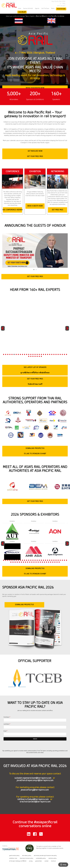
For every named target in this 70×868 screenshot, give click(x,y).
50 (49, 562)
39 (26, 562)
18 (39, 354)
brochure (53, 861)
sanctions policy (52, 858)
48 (44, 562)
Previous (3, 331)
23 (50, 354)
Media (53, 8)
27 (58, 354)
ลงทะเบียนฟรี (22, 12)
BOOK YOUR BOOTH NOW (35, 88)
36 (37, 356)
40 (28, 562)
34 (33, 356)
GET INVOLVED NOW (35, 151)
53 (55, 562)
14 (31, 354)
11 (25, 354)
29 (62, 354)
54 (57, 562)
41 (30, 562)
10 (22, 354)
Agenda (37, 8)
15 (33, 354)
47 (42, 562)
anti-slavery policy (27, 856)
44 (36, 562)
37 (39, 356)
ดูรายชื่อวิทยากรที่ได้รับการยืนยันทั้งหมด (35, 373)
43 (34, 562)
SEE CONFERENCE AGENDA (12, 210)
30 (64, 354)
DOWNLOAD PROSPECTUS (35, 448)
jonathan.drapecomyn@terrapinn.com (35, 780)
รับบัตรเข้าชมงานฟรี (35, 384)
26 (56, 354)
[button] (34, 270)
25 (54, 354)
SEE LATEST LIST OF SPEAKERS (35, 367)
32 (29, 356)
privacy (31, 861)
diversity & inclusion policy (27, 858)
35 (35, 356)
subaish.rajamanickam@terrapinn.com (33, 778)
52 (53, 562)
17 (37, 354)
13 (29, 354)
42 (32, 562)
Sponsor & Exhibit (28, 8)
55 (59, 562)
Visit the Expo (45, 8)
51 (51, 562)
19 (41, 354)
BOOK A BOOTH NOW (35, 206)
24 (52, 354)
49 (47, 562)
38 (41, 356)
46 (40, 562)
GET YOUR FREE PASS (35, 156)
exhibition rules (13, 858)
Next (67, 331)
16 (35, 354)
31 (66, 354)
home (20, 8)
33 (31, 356)
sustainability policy (41, 858)
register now (61, 9)
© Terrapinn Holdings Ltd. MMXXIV (18, 861)
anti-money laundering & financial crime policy (45, 856)
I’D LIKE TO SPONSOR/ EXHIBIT (35, 454)
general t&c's (39, 861)
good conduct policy (14, 856)
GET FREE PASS (57, 210)
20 (43, 354)
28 (60, 354)
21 (46, 354)
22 (48, 354)
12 (27, 354)
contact (46, 861)
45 (38, 562)
